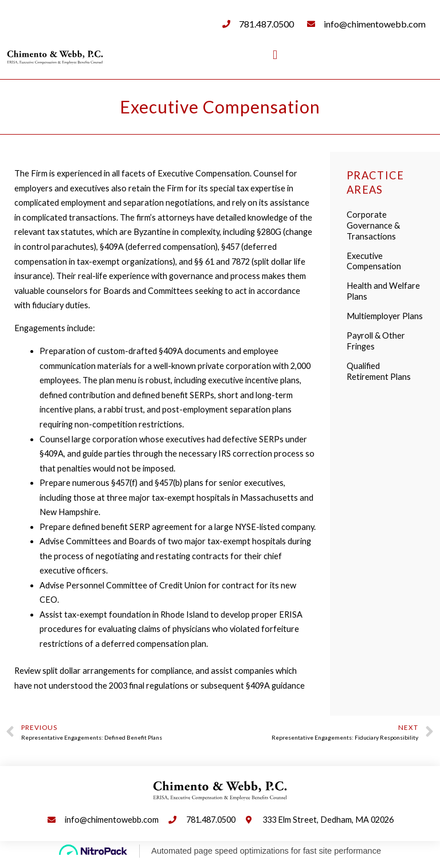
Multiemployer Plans (385, 316)
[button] (275, 55)
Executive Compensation (374, 261)
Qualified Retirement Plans (379, 371)
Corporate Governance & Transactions (373, 225)
